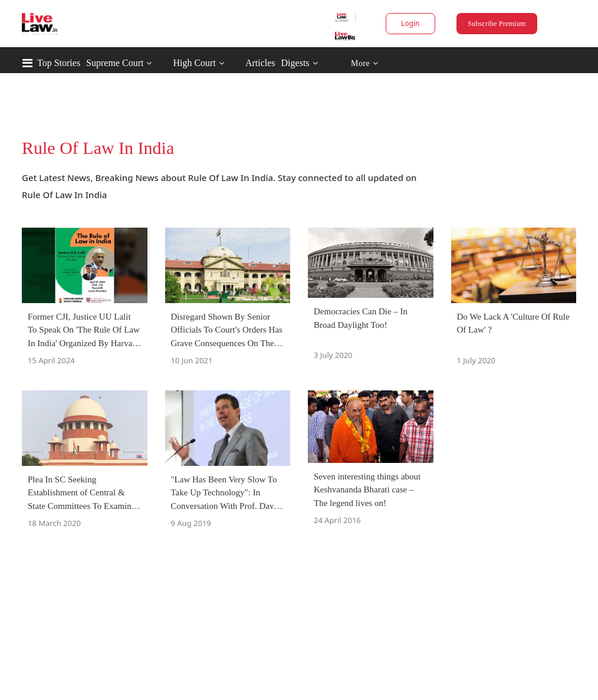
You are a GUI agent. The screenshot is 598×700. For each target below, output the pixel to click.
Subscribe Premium (497, 24)
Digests (295, 63)
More (365, 63)
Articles (260, 63)
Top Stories (59, 63)
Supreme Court (115, 63)
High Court (194, 63)
